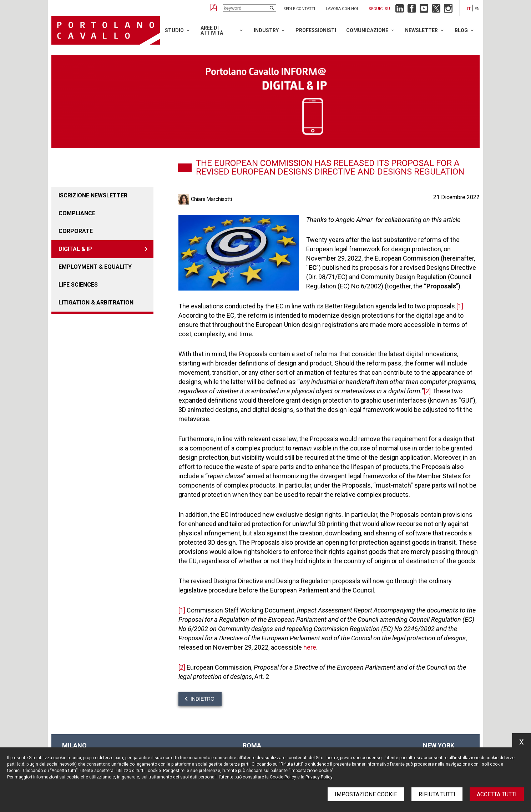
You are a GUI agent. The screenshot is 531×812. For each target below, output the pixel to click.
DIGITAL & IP (75, 249)
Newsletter (421, 30)
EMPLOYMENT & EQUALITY (95, 267)
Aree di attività (212, 30)
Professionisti (316, 30)
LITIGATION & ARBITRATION (96, 302)
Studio (174, 30)
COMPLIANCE (77, 213)
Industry (266, 30)
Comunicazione (367, 30)
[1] (460, 306)
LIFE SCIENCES (78, 285)
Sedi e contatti (299, 9)
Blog (461, 30)
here (310, 647)
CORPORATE (76, 231)
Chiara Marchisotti (211, 199)
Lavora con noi (342, 9)
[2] (427, 391)
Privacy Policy (319, 777)
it (469, 9)
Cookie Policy (283, 777)
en (477, 9)
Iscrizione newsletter (93, 195)
